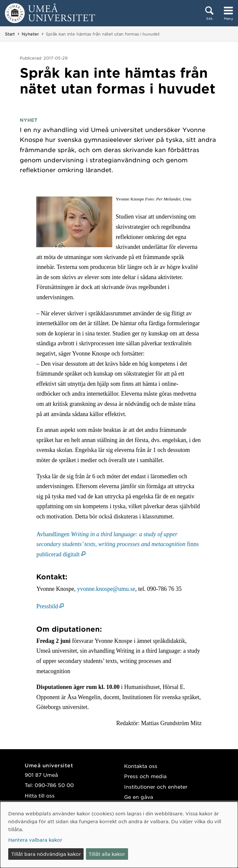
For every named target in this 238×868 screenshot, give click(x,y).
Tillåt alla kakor (107, 854)
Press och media (145, 776)
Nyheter (30, 34)
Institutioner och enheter (156, 787)
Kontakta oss (141, 766)
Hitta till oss (40, 795)
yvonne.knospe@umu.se (106, 589)
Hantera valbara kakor (35, 840)
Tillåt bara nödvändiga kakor (46, 854)
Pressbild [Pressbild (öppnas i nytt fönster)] (47, 606)
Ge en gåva (139, 797)
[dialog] (119, 835)
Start (10, 34)
